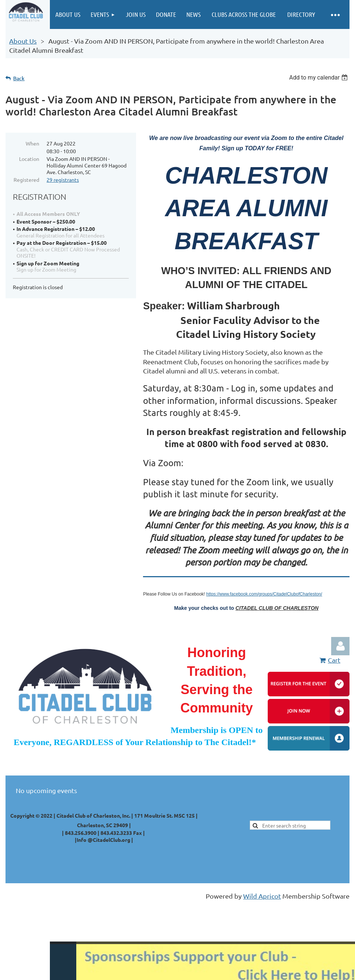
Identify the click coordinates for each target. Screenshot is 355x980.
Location (29, 159)
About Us (23, 41)
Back (19, 78)
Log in (340, 646)
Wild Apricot (262, 896)
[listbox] (319, 78)
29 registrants (63, 180)
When (32, 143)
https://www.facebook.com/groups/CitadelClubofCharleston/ (264, 594)
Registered (26, 180)
